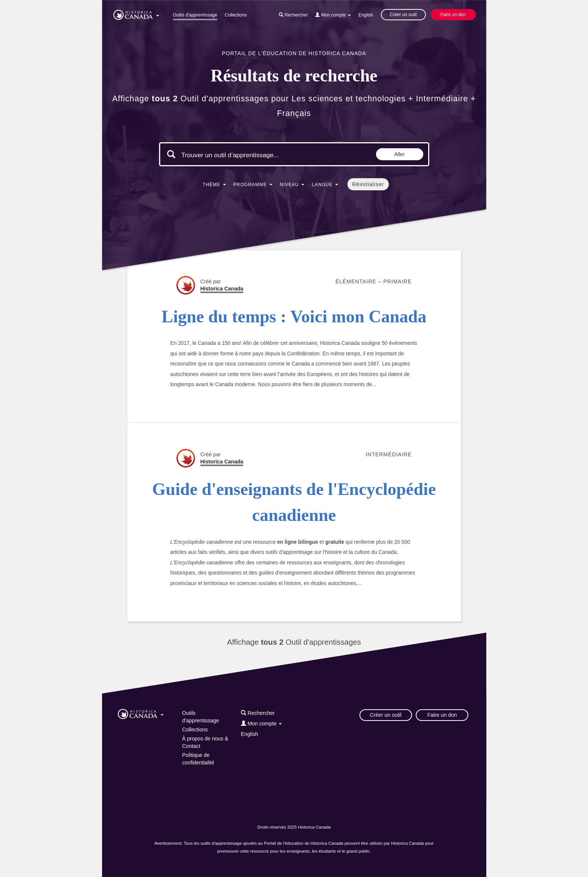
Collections (236, 15)
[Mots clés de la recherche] (245, 155)
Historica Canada (222, 289)
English (366, 15)
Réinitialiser (368, 184)
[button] (136, 14)
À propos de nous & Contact (205, 742)
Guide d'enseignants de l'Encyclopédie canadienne (294, 502)
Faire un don (453, 15)
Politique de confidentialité (198, 759)
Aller (400, 154)
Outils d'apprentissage (195, 15)
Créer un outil (403, 15)
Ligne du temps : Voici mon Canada (294, 317)
